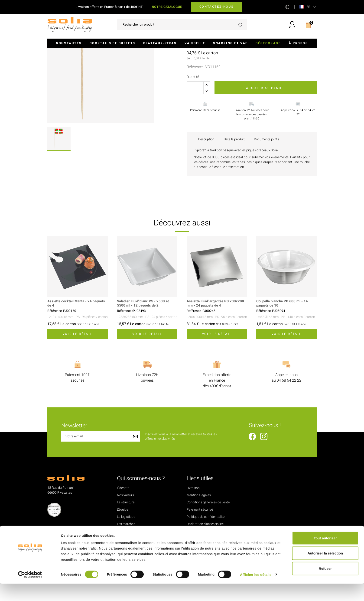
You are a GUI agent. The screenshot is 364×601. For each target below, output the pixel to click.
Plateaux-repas (160, 43)
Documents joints (266, 187)
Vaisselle (195, 43)
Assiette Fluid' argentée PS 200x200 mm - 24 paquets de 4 (217, 351)
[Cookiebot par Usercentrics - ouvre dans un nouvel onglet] (30, 592)
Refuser (325, 586)
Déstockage (268, 43)
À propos (298, 43)
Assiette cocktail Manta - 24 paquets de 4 (71, 351)
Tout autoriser (325, 555)
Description (206, 187)
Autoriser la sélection (325, 571)
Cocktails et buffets (112, 43)
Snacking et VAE (230, 43)
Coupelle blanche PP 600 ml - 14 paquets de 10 (283, 351)
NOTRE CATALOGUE (167, 7)
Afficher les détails (256, 592)
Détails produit (234, 187)
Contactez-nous (216, 7)
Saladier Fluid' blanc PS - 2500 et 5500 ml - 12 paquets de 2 (145, 351)
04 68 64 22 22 (289, 428)
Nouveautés (69, 43)
